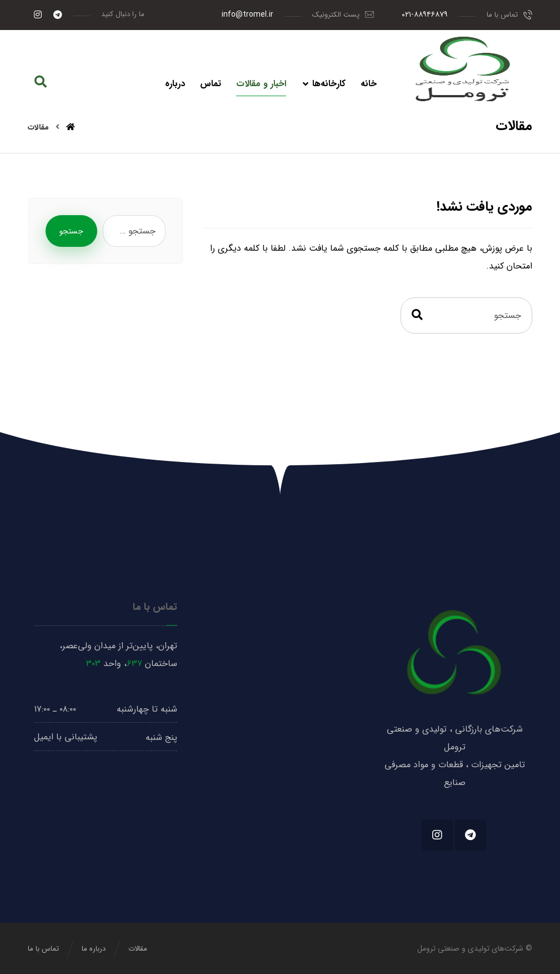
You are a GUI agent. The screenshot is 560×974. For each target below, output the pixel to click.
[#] (471, 835)
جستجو (71, 231)
